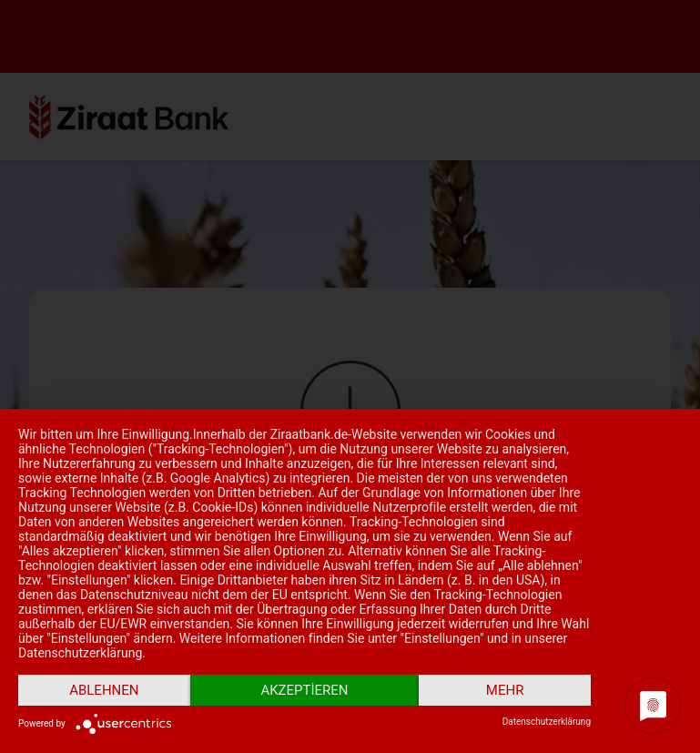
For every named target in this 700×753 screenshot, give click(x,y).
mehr (505, 690)
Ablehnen (104, 690)
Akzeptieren (304, 690)
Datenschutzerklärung (547, 722)
